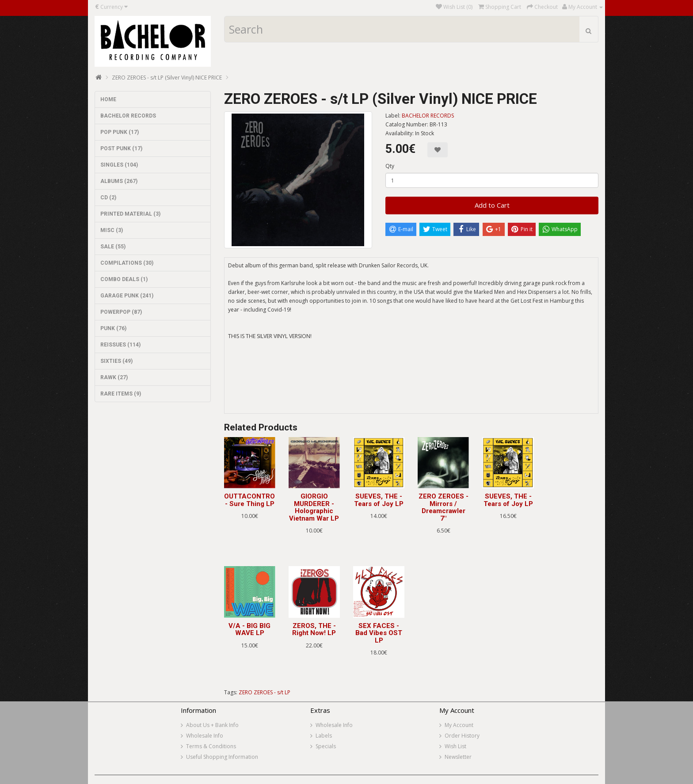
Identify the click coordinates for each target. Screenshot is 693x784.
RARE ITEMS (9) (121, 394)
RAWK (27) (114, 377)
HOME (108, 99)
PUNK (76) (113, 328)
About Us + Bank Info (212, 725)
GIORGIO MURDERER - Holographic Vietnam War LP (314, 507)
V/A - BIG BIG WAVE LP (249, 630)
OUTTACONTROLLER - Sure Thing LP (258, 500)
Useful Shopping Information (222, 757)
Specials (326, 746)
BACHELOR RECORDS (128, 116)
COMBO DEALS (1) (124, 279)
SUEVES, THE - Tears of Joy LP (379, 500)
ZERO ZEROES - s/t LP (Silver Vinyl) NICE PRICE (167, 78)
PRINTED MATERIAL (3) (130, 214)
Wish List (455, 746)
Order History (462, 736)
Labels (324, 736)
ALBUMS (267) (119, 181)
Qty (390, 166)
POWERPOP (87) (121, 312)
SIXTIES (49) (116, 361)
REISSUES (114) (120, 345)
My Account (459, 725)
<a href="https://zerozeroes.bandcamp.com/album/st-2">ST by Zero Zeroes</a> (411, 381)
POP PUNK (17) (120, 132)
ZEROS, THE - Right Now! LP (314, 630)
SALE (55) (113, 247)
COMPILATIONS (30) (127, 263)
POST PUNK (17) (121, 148)
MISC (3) (112, 230)
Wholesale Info (205, 736)
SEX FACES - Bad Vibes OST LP (379, 633)
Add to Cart (492, 205)
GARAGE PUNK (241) (127, 296)
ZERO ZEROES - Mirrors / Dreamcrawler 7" (444, 507)
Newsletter (458, 757)
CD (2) (108, 198)
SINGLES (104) (119, 165)
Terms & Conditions (211, 746)
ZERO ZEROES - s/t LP (265, 692)
